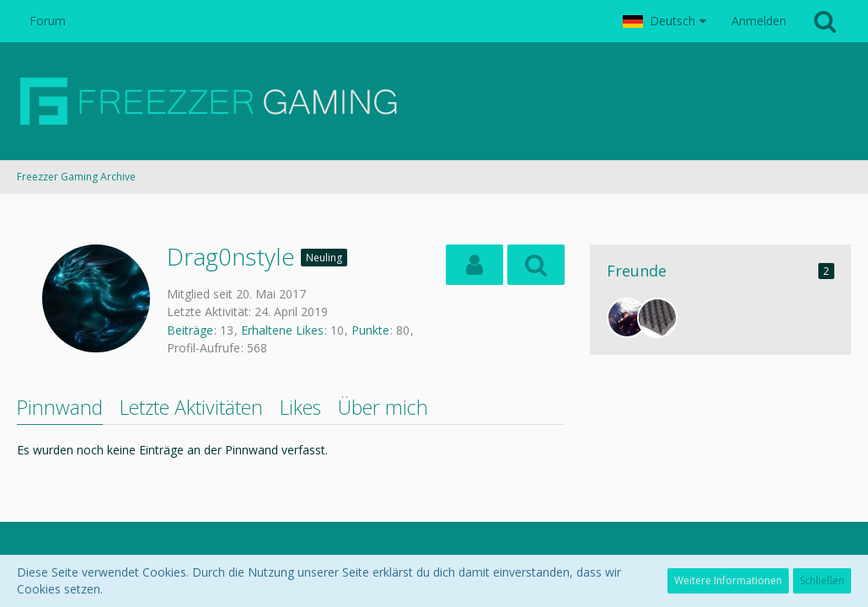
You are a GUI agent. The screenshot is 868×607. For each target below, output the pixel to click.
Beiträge (190, 330)
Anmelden (759, 21)
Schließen (822, 580)
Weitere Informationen (728, 580)
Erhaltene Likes (282, 330)
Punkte (370, 330)
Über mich (383, 407)
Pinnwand (60, 407)
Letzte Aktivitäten (191, 407)
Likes (300, 407)
